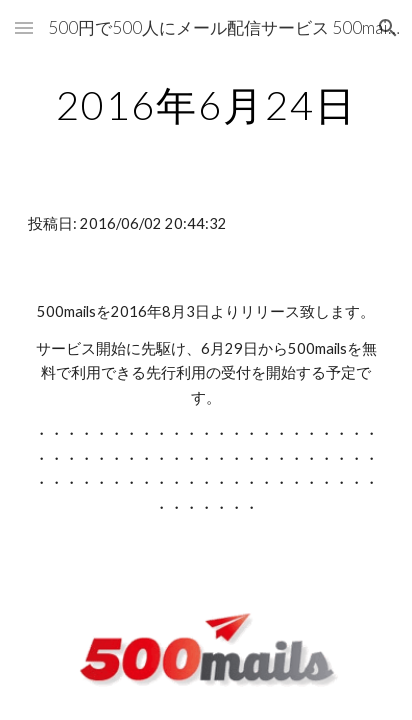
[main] (206, 105)
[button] (24, 27)
